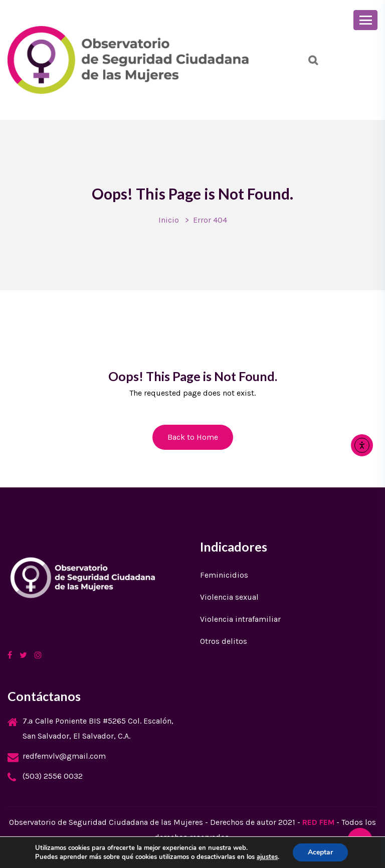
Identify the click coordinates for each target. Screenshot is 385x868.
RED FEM (318, 822)
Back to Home (193, 437)
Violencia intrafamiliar (240, 619)
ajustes (267, 857)
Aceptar (320, 852)
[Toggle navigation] (365, 20)
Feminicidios (224, 575)
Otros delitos (224, 641)
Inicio (169, 220)
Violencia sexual (229, 597)
